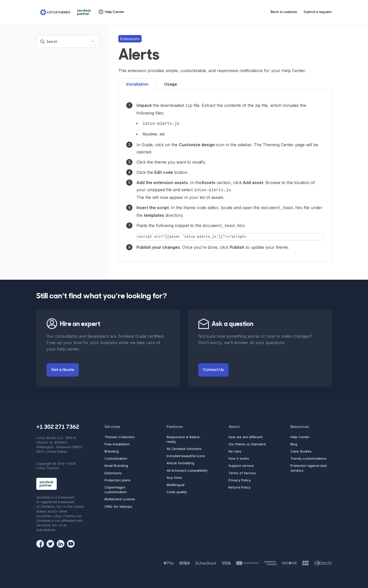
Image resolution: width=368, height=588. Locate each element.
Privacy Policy (240, 477)
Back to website (284, 12)
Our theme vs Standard (247, 441)
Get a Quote (63, 367)
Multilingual (176, 482)
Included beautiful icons (186, 453)
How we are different (245, 434)
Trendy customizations (308, 455)
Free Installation (117, 441)
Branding (112, 448)
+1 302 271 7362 (58, 424)
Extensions (113, 470)
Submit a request (318, 12)
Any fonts (174, 474)
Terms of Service (242, 470)
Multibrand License (120, 496)
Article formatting (180, 460)
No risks (235, 448)
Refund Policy (239, 484)
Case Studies (301, 448)
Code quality (177, 489)
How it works (239, 455)
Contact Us (213, 367)
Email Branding (116, 462)
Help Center (300, 434)
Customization (116, 455)
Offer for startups (118, 503)
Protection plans (118, 477)
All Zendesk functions (184, 446)
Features (175, 424)
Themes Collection (120, 434)
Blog (294, 441)
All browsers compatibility (187, 467)
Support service (241, 462)
